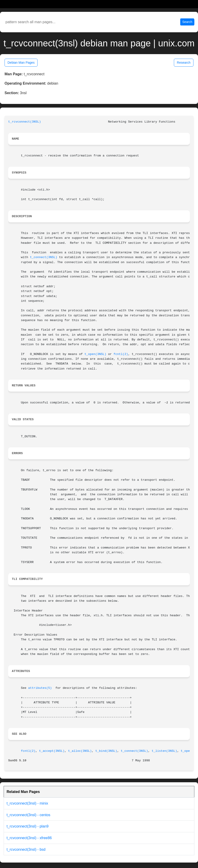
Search (187, 22)
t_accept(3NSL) (52, 751)
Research (184, 63)
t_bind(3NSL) (106, 751)
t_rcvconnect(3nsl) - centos (28, 815)
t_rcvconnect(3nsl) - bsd (26, 849)
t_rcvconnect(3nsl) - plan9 (28, 826)
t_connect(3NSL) (44, 257)
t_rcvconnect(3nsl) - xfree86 (29, 838)
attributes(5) (40, 688)
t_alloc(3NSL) (80, 751)
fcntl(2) (121, 354)
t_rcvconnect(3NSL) (25, 122)
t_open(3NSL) (95, 354)
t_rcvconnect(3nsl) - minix (27, 803)
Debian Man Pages (21, 63)
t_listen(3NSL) (164, 751)
